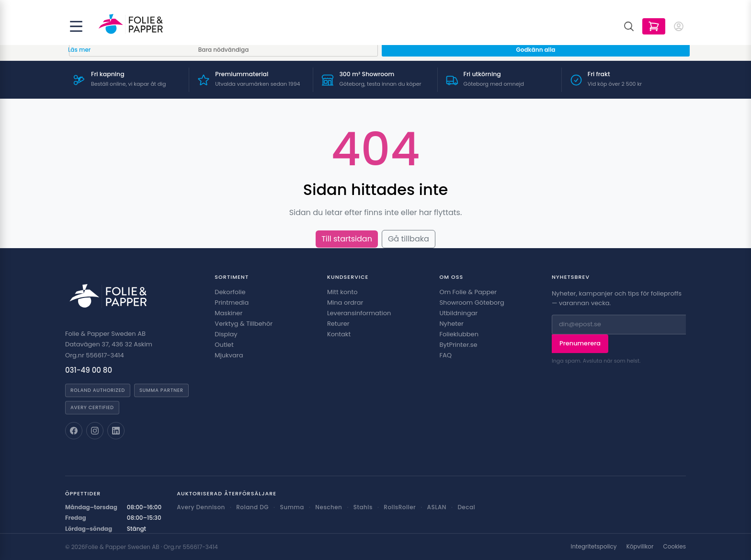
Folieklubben (459, 334)
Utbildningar (458, 313)
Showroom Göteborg (472, 303)
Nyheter (451, 324)
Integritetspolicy (593, 547)
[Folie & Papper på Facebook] (74, 431)
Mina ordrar (345, 303)
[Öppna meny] (76, 26)
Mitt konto (342, 292)
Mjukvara (229, 355)
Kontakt (339, 334)
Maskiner (228, 313)
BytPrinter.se (458, 345)
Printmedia (232, 303)
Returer (338, 324)
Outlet (224, 345)
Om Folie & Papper (468, 292)
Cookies (675, 547)
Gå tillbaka (409, 239)
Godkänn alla (536, 50)
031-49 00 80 (89, 370)
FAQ (445, 355)
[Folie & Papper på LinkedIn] (116, 431)
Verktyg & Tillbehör (244, 324)
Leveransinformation (359, 313)
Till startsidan (347, 239)
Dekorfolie (230, 292)
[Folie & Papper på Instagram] (95, 431)
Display (226, 334)
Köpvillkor (640, 547)
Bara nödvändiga (224, 50)
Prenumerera (580, 343)
